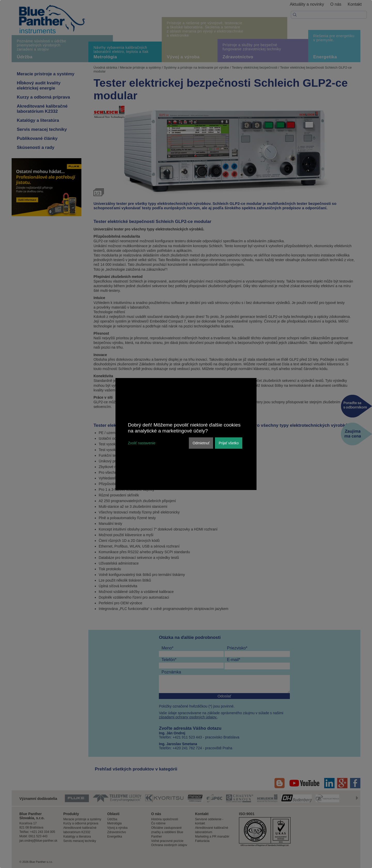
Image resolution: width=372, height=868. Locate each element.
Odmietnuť (201, 443)
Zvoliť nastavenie (142, 443)
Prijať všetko (229, 443)
